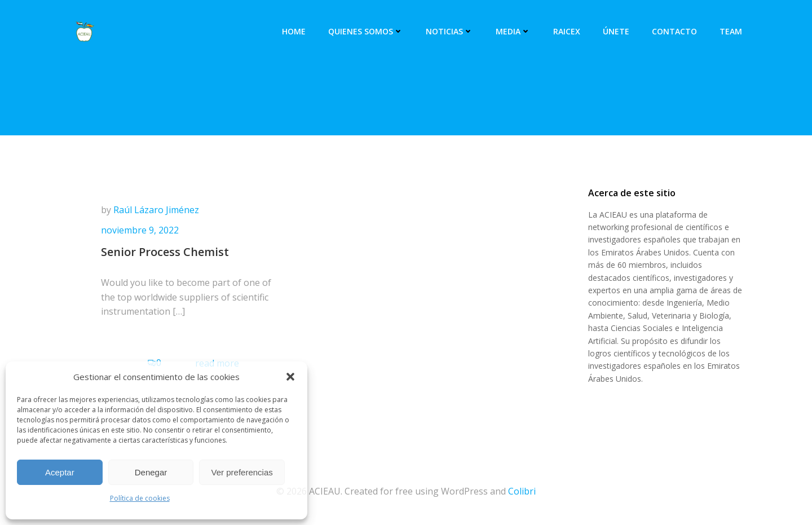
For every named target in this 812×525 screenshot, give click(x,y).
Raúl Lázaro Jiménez (156, 210)
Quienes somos (366, 31)
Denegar (151, 472)
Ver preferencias (242, 472)
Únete (616, 31)
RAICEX (567, 31)
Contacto (674, 31)
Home (294, 31)
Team (731, 31)
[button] (290, 377)
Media (513, 31)
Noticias (449, 31)
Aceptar (60, 472)
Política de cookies (140, 498)
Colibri (522, 491)
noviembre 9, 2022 (140, 230)
